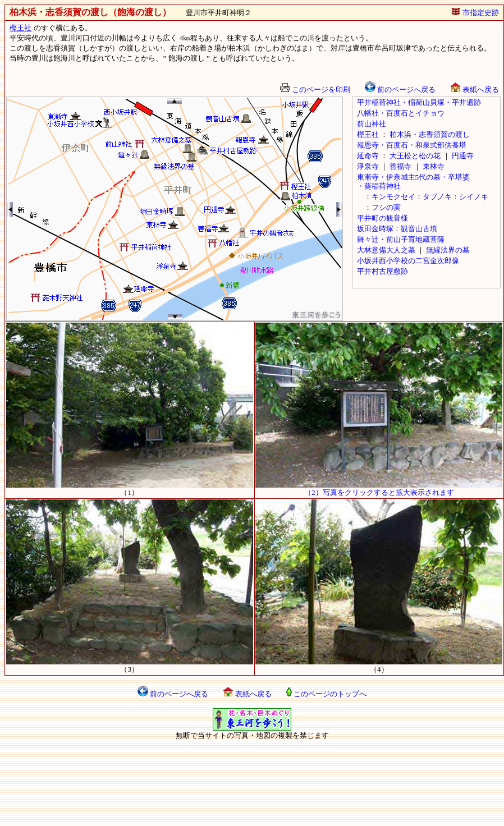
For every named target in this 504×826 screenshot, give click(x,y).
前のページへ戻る (400, 90)
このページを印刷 (315, 90)
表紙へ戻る (474, 90)
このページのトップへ (326, 694)
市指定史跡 (475, 13)
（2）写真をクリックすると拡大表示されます (379, 489)
